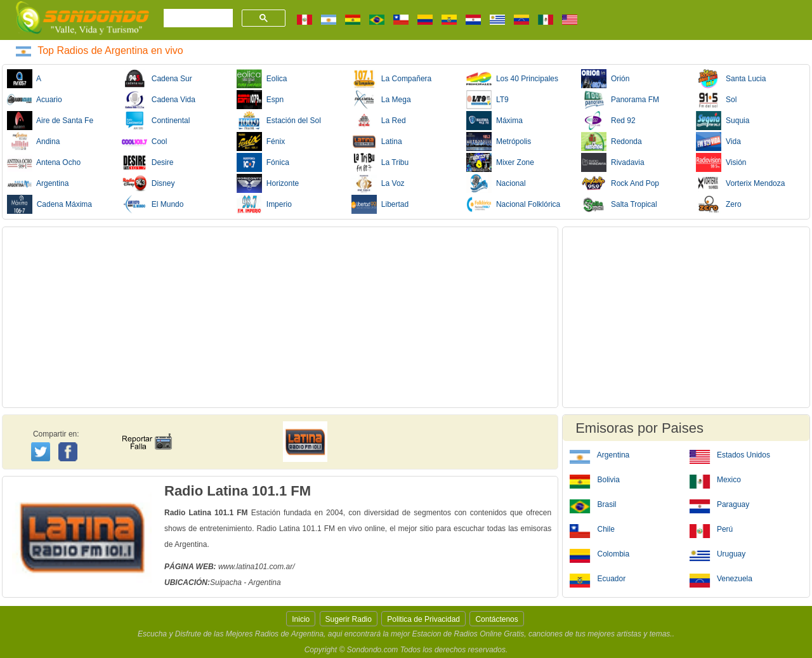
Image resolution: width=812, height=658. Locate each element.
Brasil (593, 504)
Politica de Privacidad (423, 619)
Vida (718, 141)
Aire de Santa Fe (50, 121)
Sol (716, 100)
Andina (33, 141)
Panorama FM (620, 100)
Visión (721, 162)
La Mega (381, 100)
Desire (147, 162)
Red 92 (608, 121)
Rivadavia (612, 162)
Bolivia (595, 479)
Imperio (264, 204)
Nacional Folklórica (513, 204)
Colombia (599, 553)
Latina (377, 141)
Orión (605, 79)
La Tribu (380, 162)
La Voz (378, 183)
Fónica (263, 162)
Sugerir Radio (349, 619)
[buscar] (197, 18)
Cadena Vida (159, 100)
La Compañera (391, 79)
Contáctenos (496, 619)
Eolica (262, 79)
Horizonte (268, 183)
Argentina (38, 183)
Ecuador (598, 578)
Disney (148, 183)
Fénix (261, 141)
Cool (144, 141)
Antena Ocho (44, 162)
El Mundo (153, 204)
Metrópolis (499, 141)
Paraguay (720, 504)
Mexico (715, 479)
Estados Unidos (730, 454)
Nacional (496, 183)
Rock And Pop (620, 183)
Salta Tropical (619, 204)
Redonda (611, 141)
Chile (592, 529)
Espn (260, 100)
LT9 (487, 100)
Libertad (380, 204)
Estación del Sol (279, 121)
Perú (711, 529)
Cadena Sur (157, 79)
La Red (378, 121)
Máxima (494, 121)
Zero (718, 204)
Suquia (723, 121)
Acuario (35, 100)
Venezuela (721, 578)
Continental (156, 121)
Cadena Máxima (49, 204)
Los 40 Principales (512, 79)
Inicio (301, 619)
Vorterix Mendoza (740, 183)
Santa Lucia (731, 79)
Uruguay (718, 553)
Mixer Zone (500, 162)
